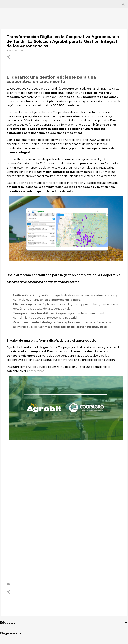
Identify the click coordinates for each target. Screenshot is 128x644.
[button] (9, 57)
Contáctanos (36, 371)
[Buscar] (123, 4)
